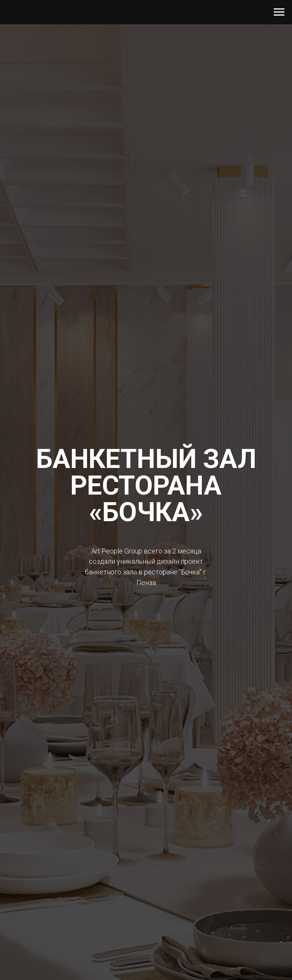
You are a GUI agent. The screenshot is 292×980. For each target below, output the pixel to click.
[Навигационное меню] (279, 12)
